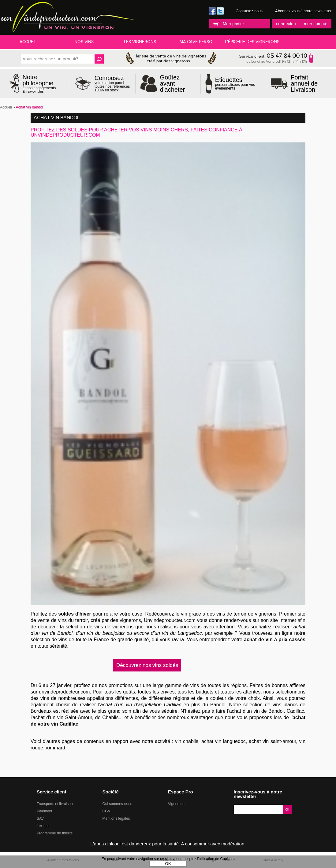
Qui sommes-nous (117, 804)
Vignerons (176, 804)
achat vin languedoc (224, 741)
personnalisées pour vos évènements (238, 83)
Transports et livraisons (56, 804)
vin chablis (187, 741)
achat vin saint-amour (273, 741)
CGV (106, 811)
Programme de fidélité (55, 833)
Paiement (45, 811)
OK (168, 864)
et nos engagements (44, 84)
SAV (40, 818)
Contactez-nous (249, 11)
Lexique (43, 826)
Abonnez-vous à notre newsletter (303, 11)
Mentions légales (116, 818)
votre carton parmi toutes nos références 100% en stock (113, 83)
